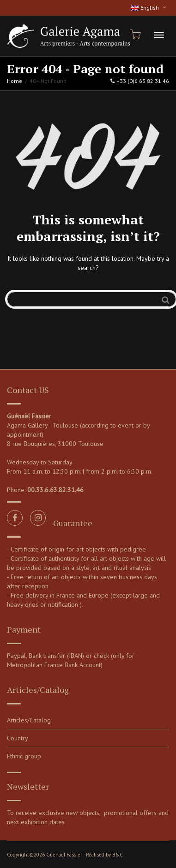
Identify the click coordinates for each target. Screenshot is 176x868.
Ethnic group (24, 756)
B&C (118, 855)
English (146, 8)
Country (18, 738)
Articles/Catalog (29, 720)
